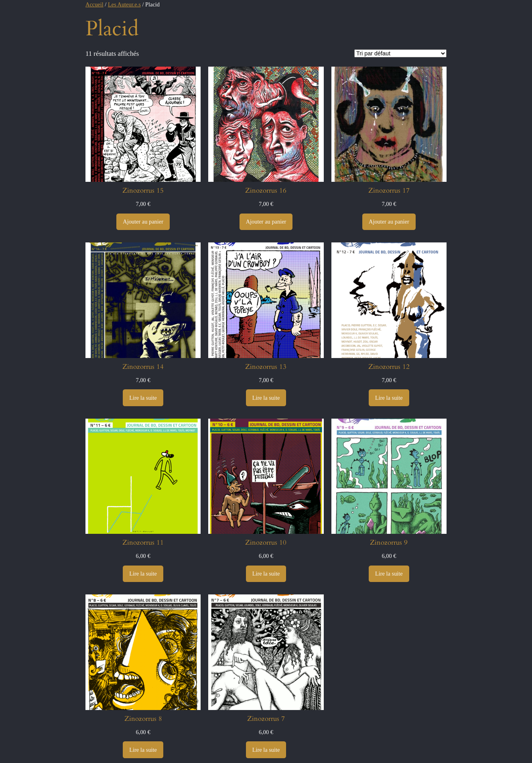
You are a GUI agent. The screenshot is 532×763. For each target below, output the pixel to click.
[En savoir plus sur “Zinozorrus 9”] (389, 574)
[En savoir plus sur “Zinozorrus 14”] (143, 398)
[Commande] (400, 53)
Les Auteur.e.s (124, 4)
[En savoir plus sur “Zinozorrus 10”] (266, 574)
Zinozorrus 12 (389, 367)
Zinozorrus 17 (389, 191)
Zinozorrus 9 (389, 543)
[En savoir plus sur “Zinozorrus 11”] (143, 574)
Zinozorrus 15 (143, 191)
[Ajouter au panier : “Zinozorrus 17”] (389, 222)
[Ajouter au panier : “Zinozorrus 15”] (143, 222)
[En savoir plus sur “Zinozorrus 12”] (389, 398)
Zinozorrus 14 (143, 367)
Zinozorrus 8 (143, 719)
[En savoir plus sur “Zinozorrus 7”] (266, 750)
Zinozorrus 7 (266, 719)
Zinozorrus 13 (266, 367)
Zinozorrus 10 (266, 543)
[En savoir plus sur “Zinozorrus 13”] (266, 398)
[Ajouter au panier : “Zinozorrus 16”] (266, 222)
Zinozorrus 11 (143, 543)
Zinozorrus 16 (266, 191)
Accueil (94, 4)
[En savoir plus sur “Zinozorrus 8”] (143, 750)
